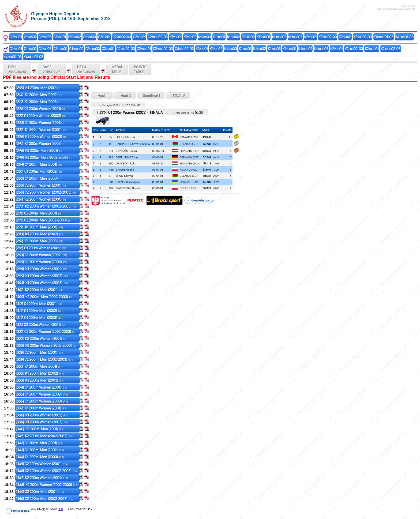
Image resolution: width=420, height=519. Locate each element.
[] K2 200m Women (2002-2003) (46, 206)
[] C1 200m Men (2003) (39, 178)
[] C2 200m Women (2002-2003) (46, 192)
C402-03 (184, 49)
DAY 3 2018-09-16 (86, 69)
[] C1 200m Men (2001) (39, 164)
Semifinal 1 (151, 95)
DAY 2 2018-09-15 (52, 69)
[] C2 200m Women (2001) (41, 185)
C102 (30, 37)
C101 (16, 37)
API (61, 509)
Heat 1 (102, 95)
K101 (176, 37)
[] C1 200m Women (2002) (41, 116)
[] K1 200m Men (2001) (39, 88)
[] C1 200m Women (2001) (41, 109)
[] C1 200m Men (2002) (39, 171)
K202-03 (328, 37)
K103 (205, 37)
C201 (104, 37)
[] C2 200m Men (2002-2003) (44, 220)
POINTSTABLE (140, 69)
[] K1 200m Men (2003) (39, 102)
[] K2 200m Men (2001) (39, 150)
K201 (311, 37)
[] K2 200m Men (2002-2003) (44, 157)
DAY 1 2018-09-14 (17, 69)
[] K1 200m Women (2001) (41, 129)
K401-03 (383, 37)
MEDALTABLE (117, 69)
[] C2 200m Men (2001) (39, 213)
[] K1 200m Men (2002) (39, 95)
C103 (45, 37)
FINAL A (178, 95)
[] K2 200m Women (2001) (41, 199)
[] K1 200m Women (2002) (41, 136)
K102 (190, 37)
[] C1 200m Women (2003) (41, 123)
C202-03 (122, 37)
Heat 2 (125, 95)
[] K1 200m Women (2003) (41, 143)
